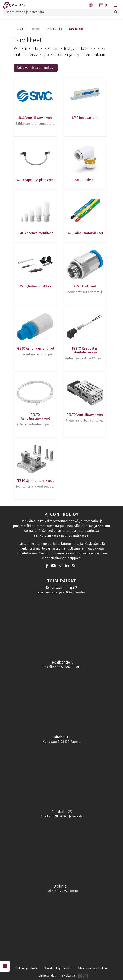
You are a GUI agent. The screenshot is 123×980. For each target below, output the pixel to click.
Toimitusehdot (46, 976)
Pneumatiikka (54, 29)
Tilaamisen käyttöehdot (93, 968)
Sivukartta (68, 976)
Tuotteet (35, 29)
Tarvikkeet (76, 29)
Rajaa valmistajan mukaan (36, 68)
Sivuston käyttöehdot (58, 968)
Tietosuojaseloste (27, 968)
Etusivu (19, 29)
